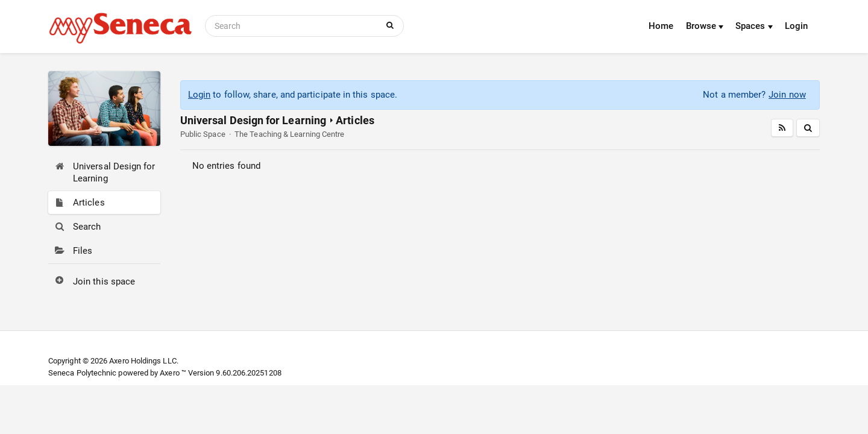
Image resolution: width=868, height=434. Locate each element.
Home (661, 26)
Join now (787, 95)
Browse (705, 26)
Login (796, 26)
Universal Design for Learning (253, 120)
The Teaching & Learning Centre (289, 134)
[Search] (294, 26)
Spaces (754, 26)
